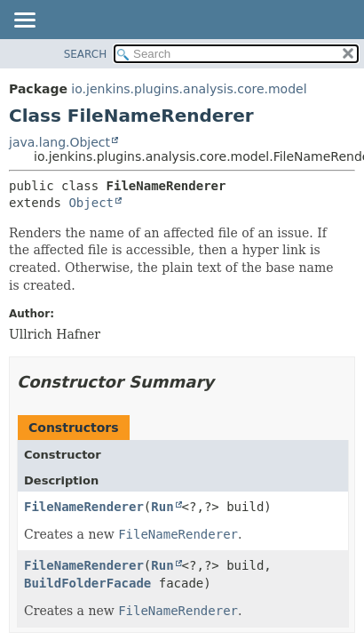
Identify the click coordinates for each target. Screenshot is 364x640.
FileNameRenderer (84, 507)
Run (162, 507)
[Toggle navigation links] (24, 21)
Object (91, 203)
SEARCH (86, 54)
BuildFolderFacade (87, 583)
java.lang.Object (59, 142)
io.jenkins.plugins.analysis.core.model (189, 89)
